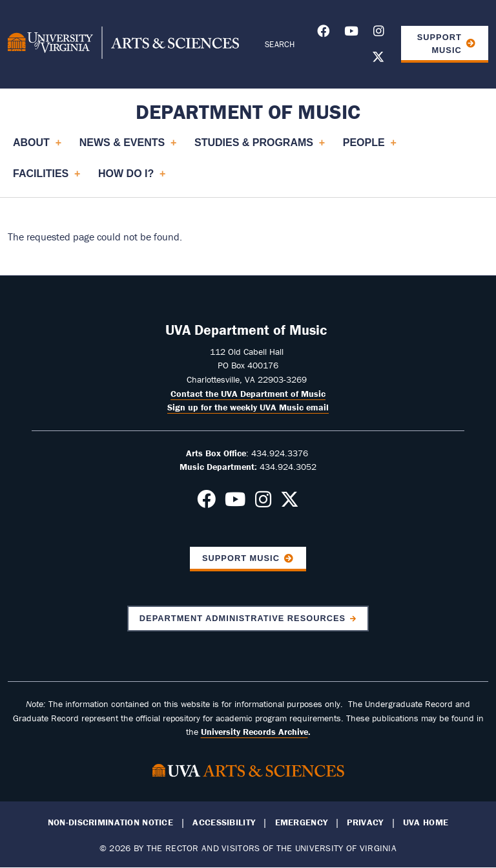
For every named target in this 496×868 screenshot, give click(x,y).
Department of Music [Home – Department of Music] (248, 111)
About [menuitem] (37, 148)
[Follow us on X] (378, 59)
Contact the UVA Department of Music (248, 394)
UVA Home (426, 822)
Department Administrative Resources (243, 618)
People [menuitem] (369, 148)
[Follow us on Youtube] (351, 33)
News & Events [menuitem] (128, 148)
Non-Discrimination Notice (110, 822)
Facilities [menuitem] (46, 179)
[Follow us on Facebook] (323, 33)
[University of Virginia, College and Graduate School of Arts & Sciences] (123, 45)
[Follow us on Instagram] (379, 33)
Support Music (439, 43)
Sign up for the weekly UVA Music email (248, 407)
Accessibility (224, 822)
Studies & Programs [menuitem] (259, 148)
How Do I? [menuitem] (131, 179)
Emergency (302, 822)
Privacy (365, 822)
